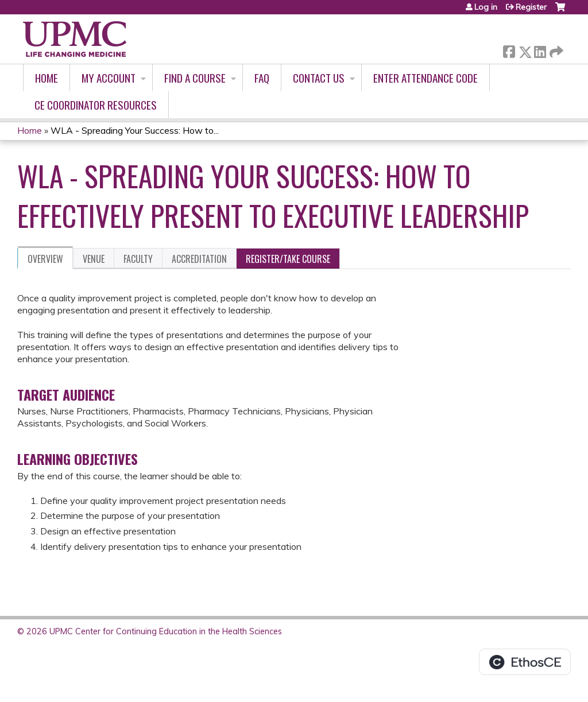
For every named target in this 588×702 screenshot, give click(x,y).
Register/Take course (288, 259)
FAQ (262, 78)
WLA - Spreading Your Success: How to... (135, 130)
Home (47, 78)
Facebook (509, 50)
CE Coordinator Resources (96, 105)
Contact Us (319, 78)
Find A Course (195, 78)
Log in (486, 7)
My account (109, 78)
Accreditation (199, 259)
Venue (94, 259)
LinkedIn (540, 50)
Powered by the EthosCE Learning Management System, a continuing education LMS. (525, 662)
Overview (45, 259)
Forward (555, 50)
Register (531, 7)
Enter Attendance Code (425, 78)
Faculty (138, 259)
